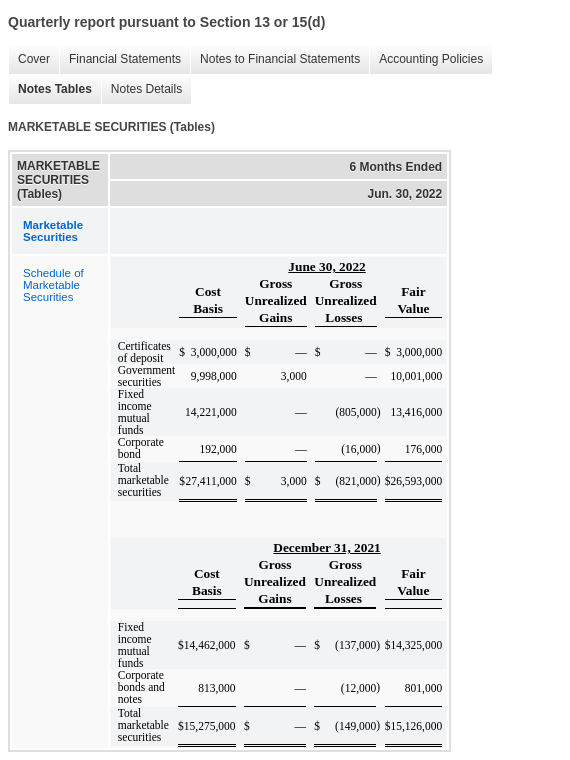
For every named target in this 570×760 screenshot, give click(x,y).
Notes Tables (50, 89)
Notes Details (141, 89)
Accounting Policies (426, 59)
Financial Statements (120, 59)
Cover (29, 59)
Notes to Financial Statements (275, 59)
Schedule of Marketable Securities (53, 285)
